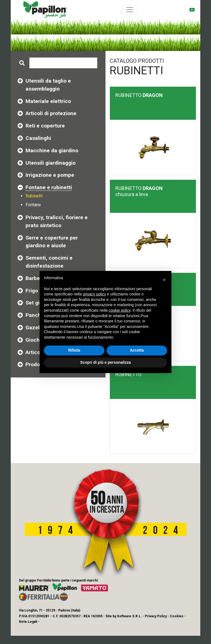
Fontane (33, 205)
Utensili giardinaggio (51, 163)
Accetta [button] (137, 350)
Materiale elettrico (48, 101)
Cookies (177, 616)
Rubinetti (34, 196)
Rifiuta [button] (74, 350)
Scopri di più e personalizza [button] (105, 362)
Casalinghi (38, 138)
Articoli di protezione (51, 113)
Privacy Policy (156, 616)
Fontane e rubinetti (49, 188)
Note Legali (28, 622)
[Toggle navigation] (130, 10)
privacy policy (95, 294)
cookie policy (120, 310)
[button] (164, 280)
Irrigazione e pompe (50, 175)
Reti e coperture (45, 126)
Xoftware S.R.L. (129, 616)
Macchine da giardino (52, 150)
